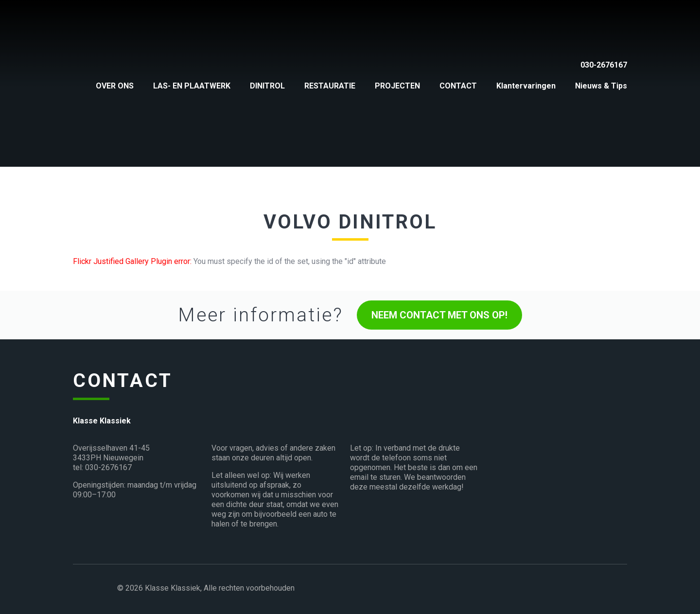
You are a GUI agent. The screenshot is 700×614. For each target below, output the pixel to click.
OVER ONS (115, 86)
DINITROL (267, 86)
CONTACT (458, 86)
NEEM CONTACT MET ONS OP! (439, 315)
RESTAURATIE (330, 86)
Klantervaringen (526, 86)
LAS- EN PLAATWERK (192, 86)
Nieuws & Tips (601, 86)
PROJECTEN (397, 86)
